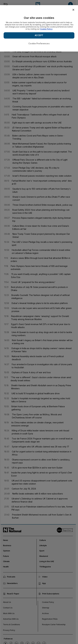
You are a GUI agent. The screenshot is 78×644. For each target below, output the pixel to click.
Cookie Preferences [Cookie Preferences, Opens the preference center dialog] (39, 43)
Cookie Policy (46, 29)
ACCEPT (39, 35)
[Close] (73, 10)
